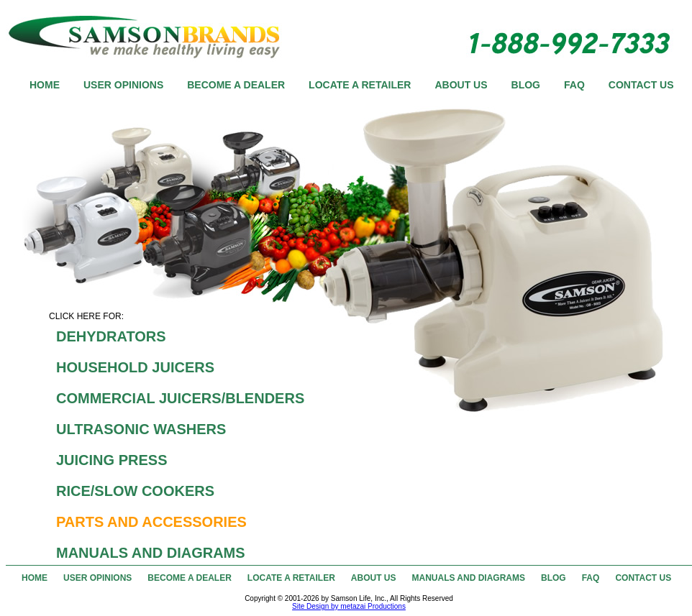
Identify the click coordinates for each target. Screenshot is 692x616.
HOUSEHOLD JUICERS (135, 367)
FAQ (574, 85)
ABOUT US (461, 85)
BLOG (526, 85)
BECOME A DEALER (236, 85)
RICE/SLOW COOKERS (135, 491)
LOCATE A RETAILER (360, 85)
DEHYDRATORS (111, 336)
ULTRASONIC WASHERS (141, 429)
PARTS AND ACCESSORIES (151, 522)
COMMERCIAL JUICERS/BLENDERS (180, 398)
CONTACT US (641, 85)
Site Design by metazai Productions (349, 606)
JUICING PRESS (111, 460)
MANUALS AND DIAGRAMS (151, 553)
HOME (45, 85)
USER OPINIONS (123, 85)
